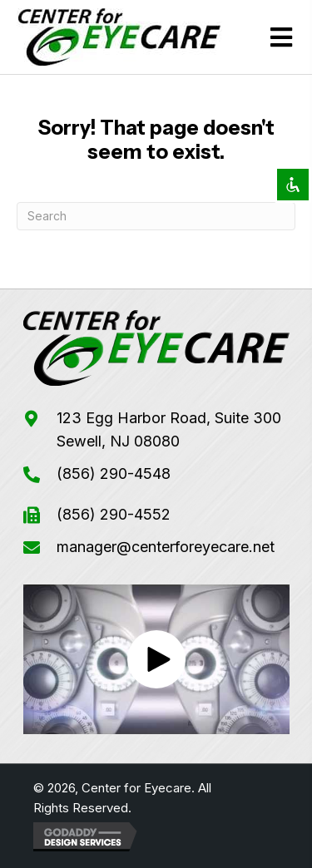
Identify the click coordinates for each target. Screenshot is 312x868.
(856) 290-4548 (114, 473)
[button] (156, 659)
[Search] (156, 216)
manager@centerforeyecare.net (166, 547)
